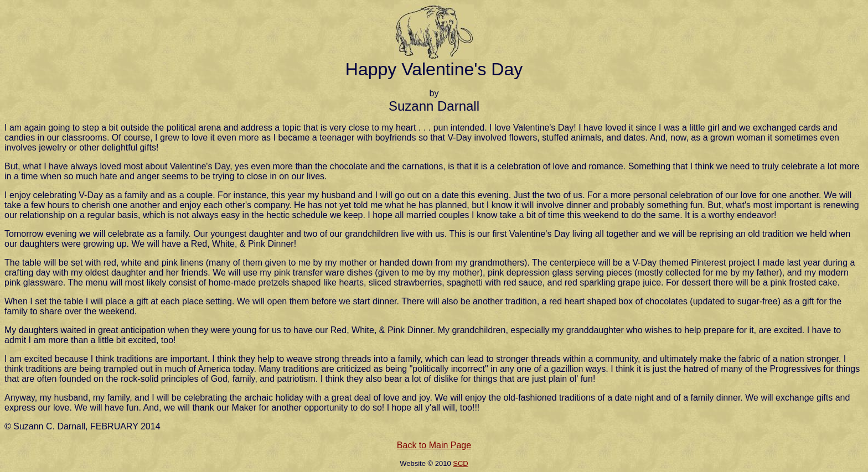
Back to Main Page (434, 445)
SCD (460, 463)
